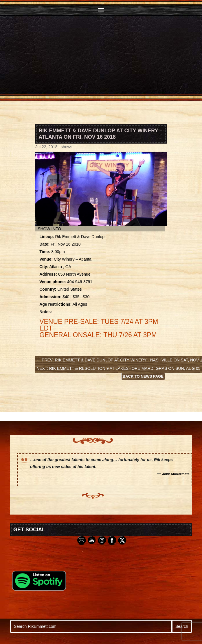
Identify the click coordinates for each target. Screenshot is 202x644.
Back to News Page (143, 376)
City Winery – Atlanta (73, 259)
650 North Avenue (74, 274)
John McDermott (176, 474)
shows (67, 147)
